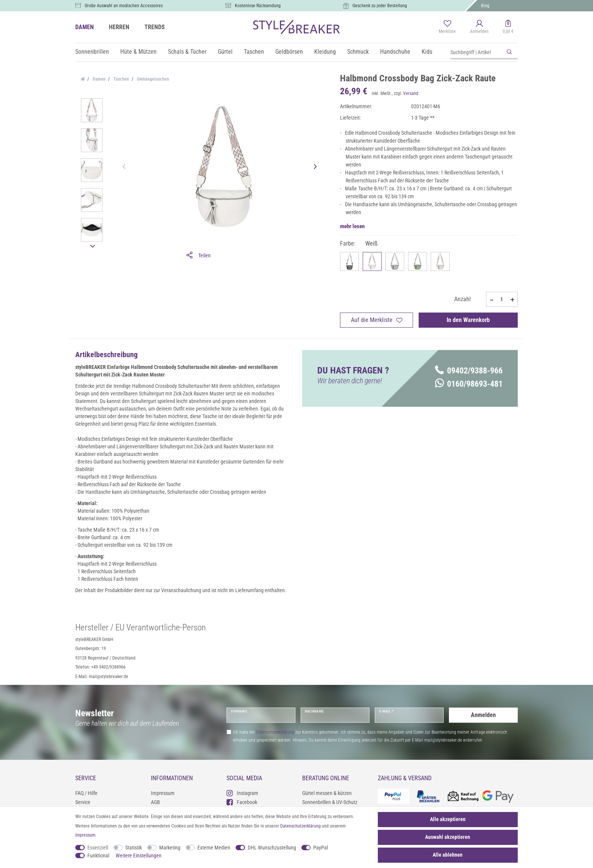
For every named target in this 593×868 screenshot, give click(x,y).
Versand (411, 93)
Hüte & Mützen (138, 52)
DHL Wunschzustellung (272, 848)
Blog (485, 6)
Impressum (163, 793)
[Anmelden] (479, 27)
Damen (99, 79)
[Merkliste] (447, 27)
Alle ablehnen (448, 855)
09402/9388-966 (469, 371)
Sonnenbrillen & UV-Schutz (330, 802)
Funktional (98, 856)
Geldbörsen (289, 52)
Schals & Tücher (187, 52)
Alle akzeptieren (448, 819)
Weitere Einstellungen (139, 856)
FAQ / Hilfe (86, 793)
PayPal (321, 848)
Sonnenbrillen (92, 52)
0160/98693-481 (469, 384)
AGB (155, 802)
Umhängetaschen (152, 79)
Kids (427, 52)
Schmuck (358, 52)
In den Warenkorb (468, 320)
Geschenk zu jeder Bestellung (380, 6)
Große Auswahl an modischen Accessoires (124, 6)
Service (83, 802)
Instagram (242, 793)
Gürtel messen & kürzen (327, 793)
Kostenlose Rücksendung (258, 6)
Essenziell (98, 848)
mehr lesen (352, 226)
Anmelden (483, 715)
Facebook (242, 802)
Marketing (170, 848)
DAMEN (85, 27)
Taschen (254, 52)
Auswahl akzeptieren (448, 837)
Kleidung (325, 52)
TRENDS (155, 27)
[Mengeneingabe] (502, 299)
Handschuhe (395, 52)
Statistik (134, 848)
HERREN (119, 27)
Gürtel (225, 52)
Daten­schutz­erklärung (300, 826)
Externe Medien (214, 848)
